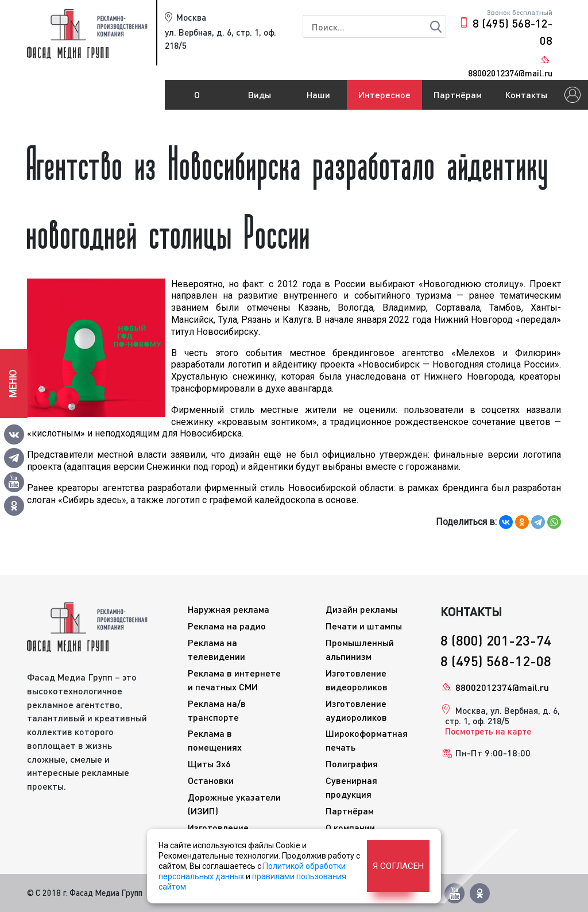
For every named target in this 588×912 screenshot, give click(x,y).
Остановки (211, 780)
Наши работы (318, 99)
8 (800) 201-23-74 (496, 640)
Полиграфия (352, 764)
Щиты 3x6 (209, 764)
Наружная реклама (229, 609)
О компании (197, 99)
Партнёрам (458, 94)
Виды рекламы (259, 99)
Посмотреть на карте (488, 731)
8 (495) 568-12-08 (512, 32)
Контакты (526, 94)
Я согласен (398, 866)
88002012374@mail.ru (502, 687)
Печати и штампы (364, 626)
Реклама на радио (227, 626)
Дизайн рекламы (361, 609)
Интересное (384, 94)
